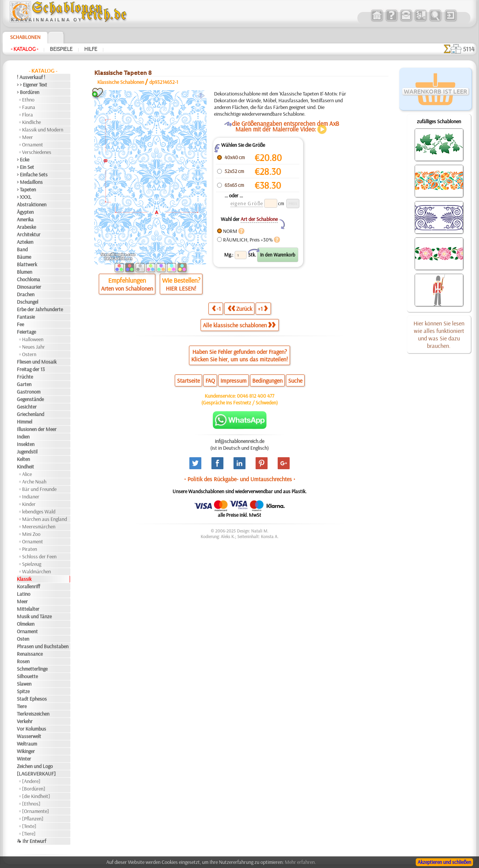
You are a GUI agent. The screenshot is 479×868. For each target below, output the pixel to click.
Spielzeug (32, 564)
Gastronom (29, 392)
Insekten (26, 444)
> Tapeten (26, 189)
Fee (20, 324)
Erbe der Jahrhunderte (40, 309)
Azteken (25, 242)
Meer (28, 137)
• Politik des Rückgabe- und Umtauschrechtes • (240, 479)
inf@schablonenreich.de (239, 441)
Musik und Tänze (34, 616)
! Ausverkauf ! (31, 77)
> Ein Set (25, 167)
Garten (24, 384)
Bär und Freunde (39, 489)
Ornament (33, 145)
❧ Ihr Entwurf (31, 841)
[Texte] (29, 826)
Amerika (25, 219)
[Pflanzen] (33, 819)
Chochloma (28, 279)
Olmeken (26, 624)
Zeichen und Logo (35, 766)
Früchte (25, 377)
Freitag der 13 (31, 369)
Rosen (23, 661)
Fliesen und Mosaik (37, 362)
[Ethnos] (31, 804)
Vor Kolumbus (31, 729)
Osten (23, 639)
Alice (27, 474)
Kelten (23, 459)
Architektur (29, 234)
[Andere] (31, 781)
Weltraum (27, 744)
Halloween (33, 339)
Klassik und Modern (43, 130)
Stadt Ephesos (32, 699)
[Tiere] (29, 834)
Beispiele (61, 49)
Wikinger (26, 751)
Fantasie (26, 317)
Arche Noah (34, 482)
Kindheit (25, 467)
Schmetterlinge (32, 669)
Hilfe (91, 49)
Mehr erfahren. (300, 862)
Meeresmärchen (39, 526)
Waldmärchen (36, 571)
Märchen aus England (45, 519)
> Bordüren (28, 92)
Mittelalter (28, 609)
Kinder (29, 504)
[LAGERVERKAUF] (36, 774)
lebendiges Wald (39, 512)
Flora (28, 115)
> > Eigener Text (32, 85)
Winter (24, 759)
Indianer (31, 497)
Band (22, 249)
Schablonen (25, 37)
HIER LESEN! (181, 288)
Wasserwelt (29, 736)
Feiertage (26, 332)
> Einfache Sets (32, 174)
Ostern (29, 354)
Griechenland (30, 414)
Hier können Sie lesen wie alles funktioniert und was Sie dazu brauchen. (439, 334)
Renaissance (30, 654)
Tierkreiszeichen (33, 714)
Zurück (240, 308)
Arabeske (26, 227)
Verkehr (25, 721)
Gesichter (27, 407)
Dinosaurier (29, 287)
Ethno (28, 100)
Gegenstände (30, 399)
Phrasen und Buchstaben (43, 646)
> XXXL (24, 197)
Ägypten (25, 212)
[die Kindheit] (36, 796)
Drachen (26, 294)
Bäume (24, 257)
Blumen (25, 272)
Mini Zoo (31, 534)
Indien (23, 437)
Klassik (24, 579)
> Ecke (23, 160)
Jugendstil (27, 452)
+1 (263, 308)
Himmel (25, 422)
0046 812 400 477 (256, 396)
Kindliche (31, 122)
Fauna (29, 107)
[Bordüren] (34, 789)
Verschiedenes (37, 152)
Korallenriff (28, 586)
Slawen (24, 684)
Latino (24, 594)
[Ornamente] (36, 811)
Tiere (22, 706)
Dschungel (28, 302)
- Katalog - (25, 49)
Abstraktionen (32, 204)
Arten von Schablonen (127, 288)
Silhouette (27, 676)
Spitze (23, 691)
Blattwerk (27, 264)
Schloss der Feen (39, 556)
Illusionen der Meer (37, 429)
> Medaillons (30, 182)
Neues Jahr (33, 347)
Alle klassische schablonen (239, 325)
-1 (216, 308)
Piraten (30, 549)
